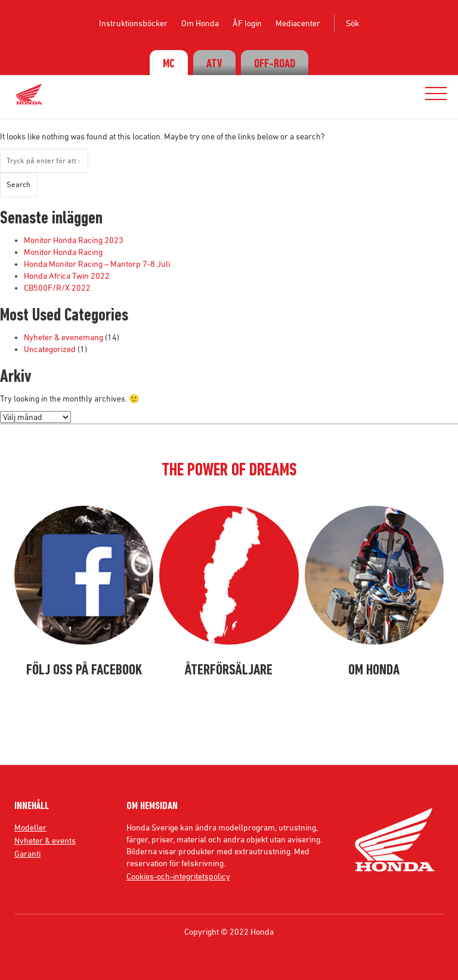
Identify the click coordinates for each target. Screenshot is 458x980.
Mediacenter (298, 23)
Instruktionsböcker (133, 23)
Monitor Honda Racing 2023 (74, 240)
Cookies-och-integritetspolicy (178, 876)
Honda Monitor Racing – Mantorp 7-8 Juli (97, 264)
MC (169, 64)
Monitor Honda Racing (63, 252)
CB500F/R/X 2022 (57, 288)
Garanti (27, 854)
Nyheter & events (45, 841)
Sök (352, 23)
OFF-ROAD (275, 64)
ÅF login (247, 23)
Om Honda (200, 23)
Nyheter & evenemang (64, 337)
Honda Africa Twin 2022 (67, 276)
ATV (214, 64)
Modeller (30, 827)
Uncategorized (50, 349)
